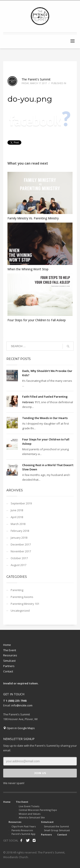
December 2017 (21, 544)
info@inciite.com (22, 705)
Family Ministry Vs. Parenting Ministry (33, 218)
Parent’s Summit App (23, 834)
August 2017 (18, 565)
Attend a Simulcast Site (32, 817)
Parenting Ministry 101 (25, 604)
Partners (9, 666)
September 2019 (21, 503)
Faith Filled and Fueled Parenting (45, 397)
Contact (8, 671)
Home (7, 645)
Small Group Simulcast (57, 830)
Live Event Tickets (29, 806)
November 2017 (21, 551)
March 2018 (18, 524)
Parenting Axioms (22, 597)
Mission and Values (30, 814)
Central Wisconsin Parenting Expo (38, 810)
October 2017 (19, 558)
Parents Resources (22, 830)
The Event (10, 650)
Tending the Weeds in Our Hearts (45, 418)
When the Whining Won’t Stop (28, 269)
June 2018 (17, 510)
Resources (10, 655)
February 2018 (20, 531)
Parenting (17, 590)
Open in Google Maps (19, 728)
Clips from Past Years (24, 826)
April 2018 (17, 517)
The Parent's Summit (36, 79)
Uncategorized (20, 611)
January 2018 (19, 538)
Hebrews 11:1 (31, 402)
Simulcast (9, 661)
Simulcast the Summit (56, 826)
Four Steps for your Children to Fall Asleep (37, 320)
